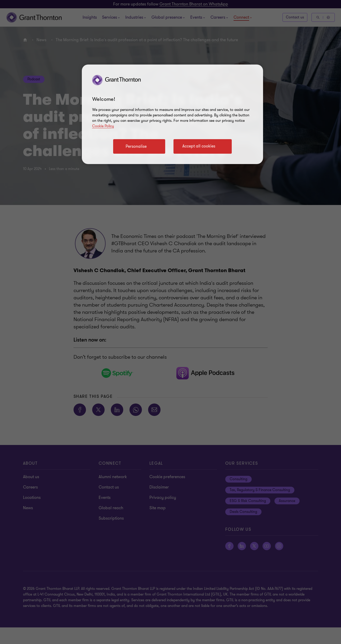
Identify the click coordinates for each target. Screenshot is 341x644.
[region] (172, 114)
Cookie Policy (103, 126)
